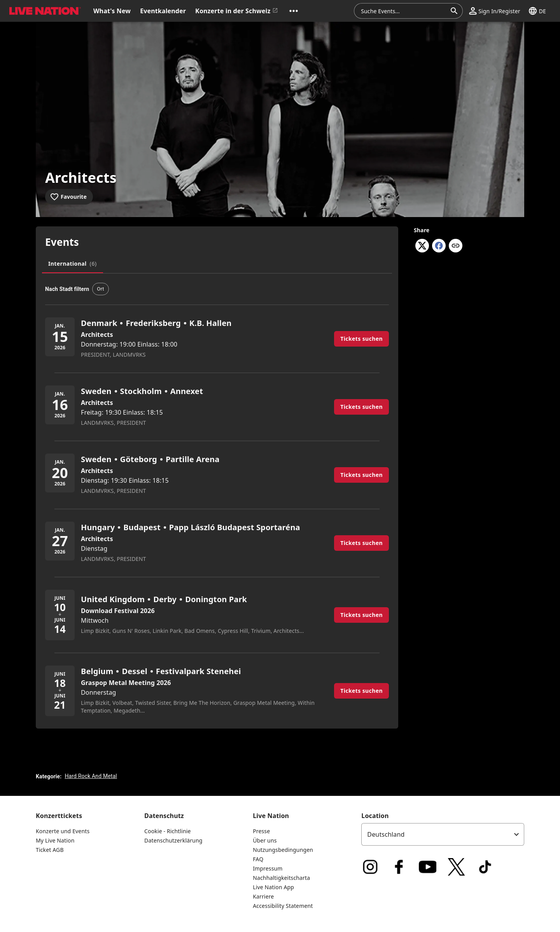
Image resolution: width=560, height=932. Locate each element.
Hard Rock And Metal (91, 776)
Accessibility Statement (283, 906)
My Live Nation (55, 840)
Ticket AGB (50, 850)
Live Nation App (273, 887)
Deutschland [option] (386, 834)
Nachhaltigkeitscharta (281, 878)
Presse (261, 831)
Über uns (265, 840)
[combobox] (404, 11)
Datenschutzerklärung (173, 840)
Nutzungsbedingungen (283, 850)
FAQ (258, 859)
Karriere (263, 896)
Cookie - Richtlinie (168, 831)
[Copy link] (456, 246)
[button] (294, 11)
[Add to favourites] (69, 197)
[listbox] (443, 834)
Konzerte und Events (63, 831)
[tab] (73, 264)
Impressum (268, 868)
